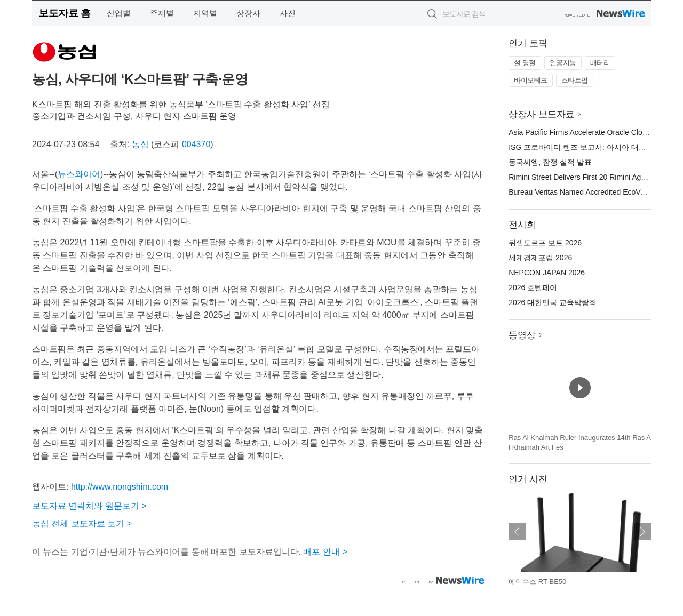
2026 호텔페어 (533, 287)
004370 (196, 144)
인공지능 (563, 63)
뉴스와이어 (79, 174)
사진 (288, 13)
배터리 (600, 63)
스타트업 (575, 80)
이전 (517, 532)
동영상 (522, 335)
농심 (140, 144)
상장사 (248, 13)
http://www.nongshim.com (120, 487)
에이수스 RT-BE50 (537, 582)
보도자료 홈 (64, 13)
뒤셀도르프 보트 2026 (545, 243)
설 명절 (525, 63)
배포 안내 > (325, 552)
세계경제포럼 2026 (540, 258)
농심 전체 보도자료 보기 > (82, 523)
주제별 (162, 13)
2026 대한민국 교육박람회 (553, 302)
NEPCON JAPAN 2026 (547, 273)
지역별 (205, 13)
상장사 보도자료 (542, 114)
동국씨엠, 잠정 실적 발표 (550, 162)
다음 (642, 532)
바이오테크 (531, 80)
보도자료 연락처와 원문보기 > (89, 506)
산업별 (119, 13)
